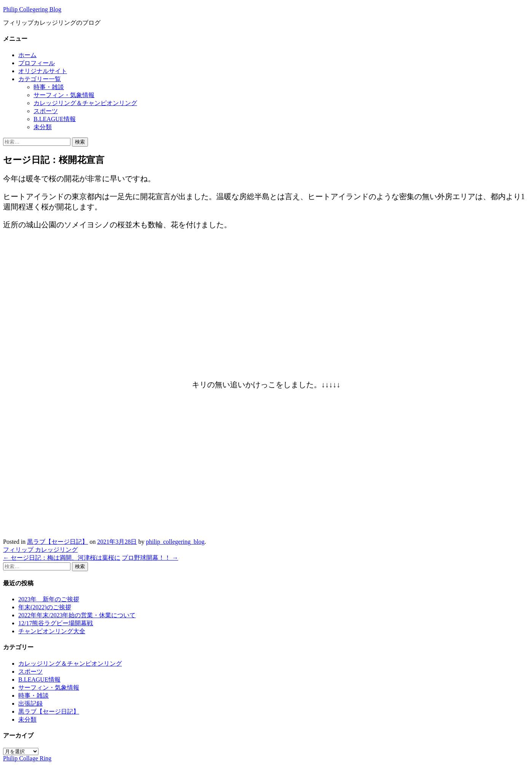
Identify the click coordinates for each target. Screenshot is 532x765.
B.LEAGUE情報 (55, 119)
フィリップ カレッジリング (40, 550)
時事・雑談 (49, 87)
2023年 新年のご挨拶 (49, 599)
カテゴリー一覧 (40, 79)
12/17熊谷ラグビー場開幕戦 (56, 623)
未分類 (43, 127)
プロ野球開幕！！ (150, 558)
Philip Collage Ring (27, 758)
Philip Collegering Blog (32, 9)
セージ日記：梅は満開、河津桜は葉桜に (62, 558)
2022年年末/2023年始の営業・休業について (77, 615)
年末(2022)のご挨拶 (45, 607)
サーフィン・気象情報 (64, 95)
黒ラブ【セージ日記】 (58, 542)
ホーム (27, 55)
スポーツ (46, 111)
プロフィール (37, 63)
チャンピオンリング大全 (52, 631)
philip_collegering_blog (175, 542)
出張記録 (30, 704)
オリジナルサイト (43, 71)
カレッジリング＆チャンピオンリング (85, 103)
